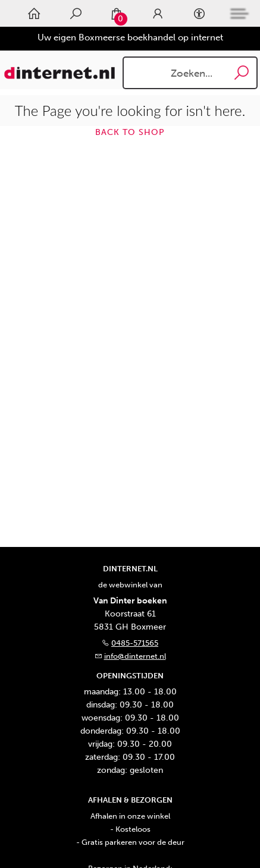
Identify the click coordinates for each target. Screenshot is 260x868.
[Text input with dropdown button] (193, 73)
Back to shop (130, 132)
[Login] (158, 14)
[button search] (242, 73)
